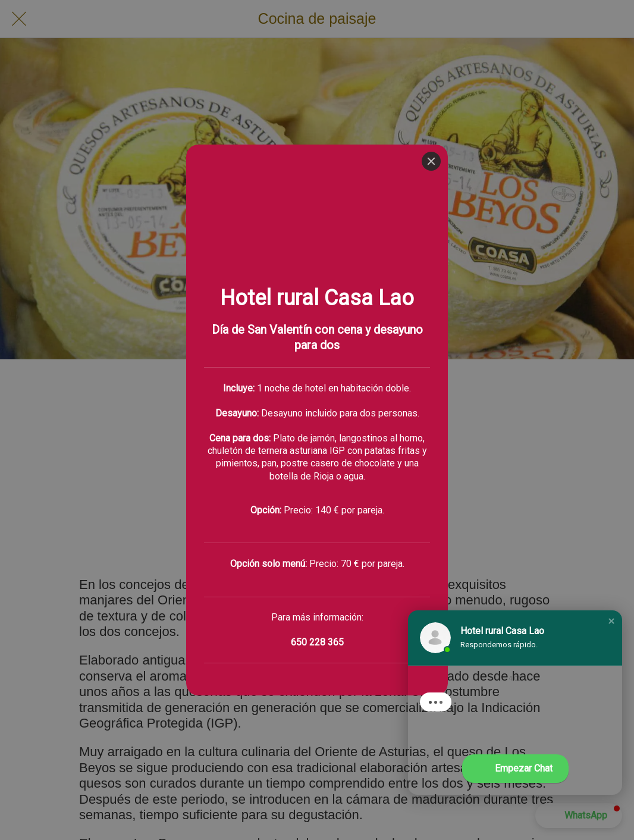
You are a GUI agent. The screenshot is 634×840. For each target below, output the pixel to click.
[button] (611, 621)
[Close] (431, 17)
